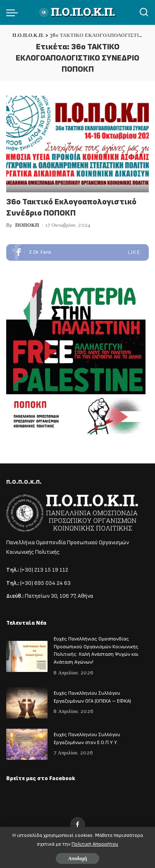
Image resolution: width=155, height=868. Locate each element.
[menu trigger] (14, 12)
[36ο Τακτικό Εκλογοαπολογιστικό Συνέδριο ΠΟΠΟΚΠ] (77, 144)
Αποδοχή (78, 858)
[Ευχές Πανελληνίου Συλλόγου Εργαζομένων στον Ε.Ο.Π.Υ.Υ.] (27, 744)
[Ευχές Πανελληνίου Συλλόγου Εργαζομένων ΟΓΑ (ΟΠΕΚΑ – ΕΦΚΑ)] (27, 703)
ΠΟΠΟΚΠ (27, 225)
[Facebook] (78, 824)
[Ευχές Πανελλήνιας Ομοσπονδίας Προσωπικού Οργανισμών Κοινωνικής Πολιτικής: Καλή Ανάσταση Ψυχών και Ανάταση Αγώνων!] (27, 656)
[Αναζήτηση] (144, 12)
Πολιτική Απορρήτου (95, 844)
